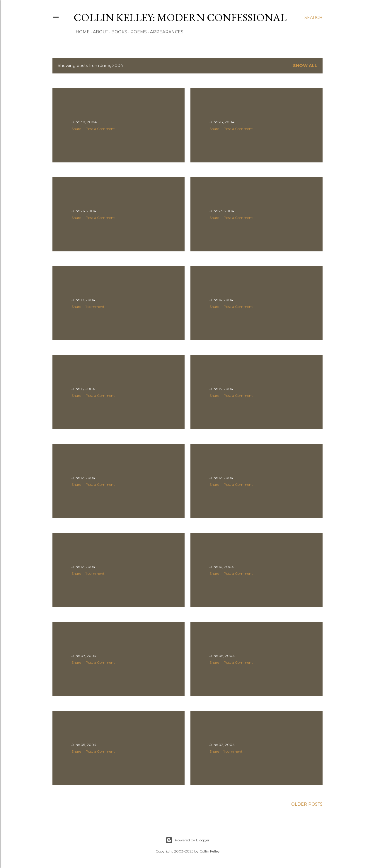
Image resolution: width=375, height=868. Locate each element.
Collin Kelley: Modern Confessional (180, 17)
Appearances (165, 32)
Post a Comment (100, 129)
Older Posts (307, 804)
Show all (305, 66)
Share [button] (76, 129)
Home (81, 32)
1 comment (95, 307)
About (98, 32)
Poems (137, 32)
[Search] (313, 18)
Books (117, 32)
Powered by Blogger (187, 840)
